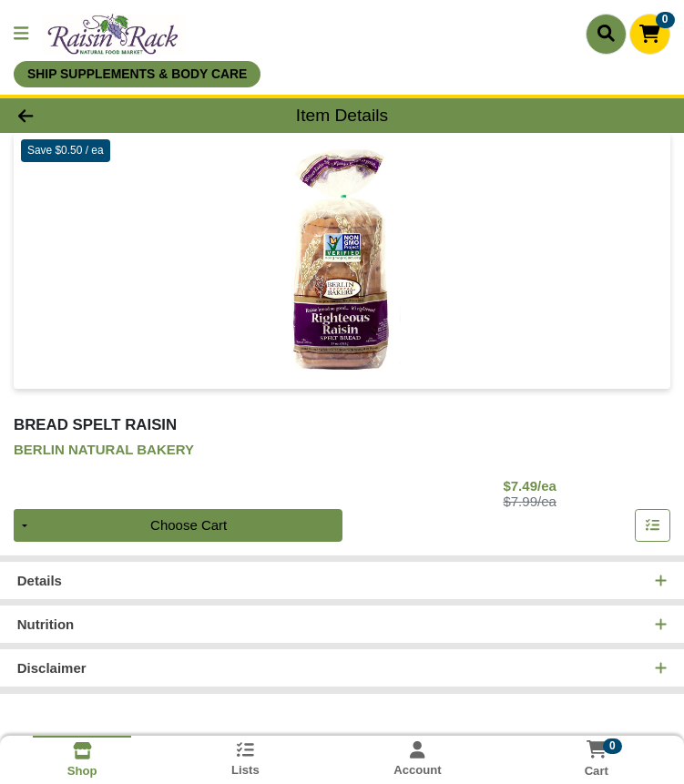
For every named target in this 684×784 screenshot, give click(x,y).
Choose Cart (189, 527)
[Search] (606, 34)
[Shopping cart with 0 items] (650, 34)
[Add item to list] (653, 527)
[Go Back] (96, 116)
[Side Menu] (21, 34)
